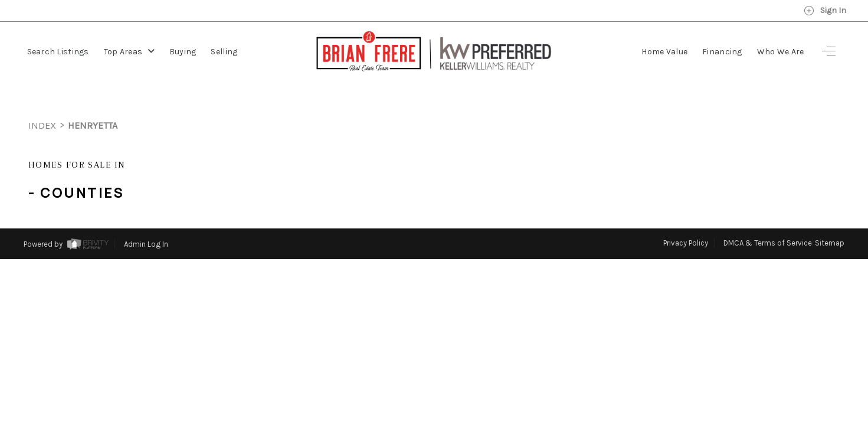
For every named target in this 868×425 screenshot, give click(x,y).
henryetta (93, 104)
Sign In (825, 11)
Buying (183, 52)
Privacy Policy (686, 221)
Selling (224, 52)
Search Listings (58, 52)
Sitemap (830, 221)
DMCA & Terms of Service (768, 221)
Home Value (664, 52)
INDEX (42, 104)
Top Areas (129, 52)
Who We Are (781, 52)
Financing (722, 52)
